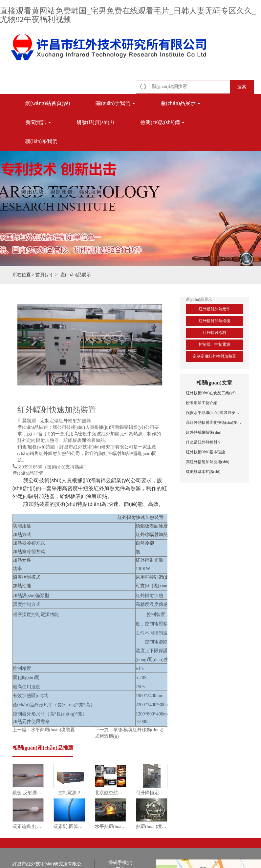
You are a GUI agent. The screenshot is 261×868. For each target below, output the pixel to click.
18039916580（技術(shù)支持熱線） (53, 466)
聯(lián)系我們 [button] (42, 141)
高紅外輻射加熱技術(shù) (208, 462)
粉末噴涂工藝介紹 (202, 403)
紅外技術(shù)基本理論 (206, 452)
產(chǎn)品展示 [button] (180, 103)
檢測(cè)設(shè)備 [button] (162, 122)
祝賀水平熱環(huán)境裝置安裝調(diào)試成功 (214, 413)
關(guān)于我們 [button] (115, 103)
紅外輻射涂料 (214, 333)
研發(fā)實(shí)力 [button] (96, 122)
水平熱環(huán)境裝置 (53, 730)
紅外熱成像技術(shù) (204, 432)
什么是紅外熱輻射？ (204, 442)
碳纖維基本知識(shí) (203, 472)
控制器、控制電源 (214, 344)
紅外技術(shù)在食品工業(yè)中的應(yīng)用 (214, 393)
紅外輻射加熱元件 (214, 309)
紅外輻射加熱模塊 (214, 321)
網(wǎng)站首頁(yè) (48, 103)
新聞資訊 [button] (38, 122)
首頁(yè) (44, 275)
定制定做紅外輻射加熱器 (214, 356)
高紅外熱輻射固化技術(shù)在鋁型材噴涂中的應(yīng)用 (214, 423)
